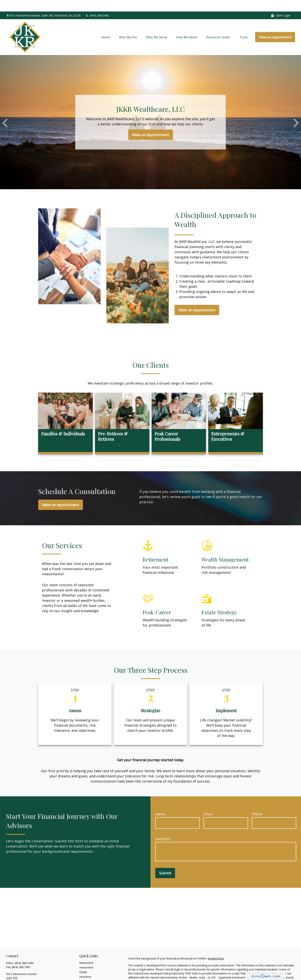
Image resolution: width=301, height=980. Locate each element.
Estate (83, 961)
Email (208, 802)
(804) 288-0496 (97, 4)
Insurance (85, 965)
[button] (105, 26)
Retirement (86, 951)
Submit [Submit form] (165, 862)
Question (163, 827)
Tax (82, 970)
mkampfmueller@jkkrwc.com (24, 977)
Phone (257, 802)
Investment (86, 956)
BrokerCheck (216, 947)
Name (160, 802)
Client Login (281, 4)
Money (84, 974)
